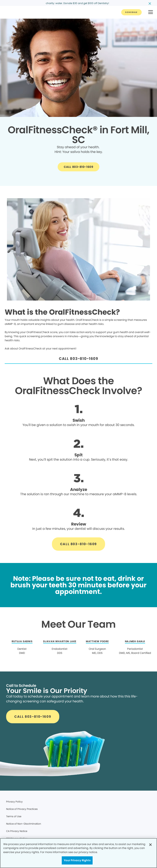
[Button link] (131, 12)
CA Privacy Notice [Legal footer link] (17, 831)
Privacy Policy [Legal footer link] (14, 802)
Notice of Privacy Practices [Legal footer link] (22, 809)
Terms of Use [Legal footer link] (14, 816)
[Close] (150, 845)
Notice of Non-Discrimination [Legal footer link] (24, 824)
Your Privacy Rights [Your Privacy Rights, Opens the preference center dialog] (77, 860)
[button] (151, 12)
